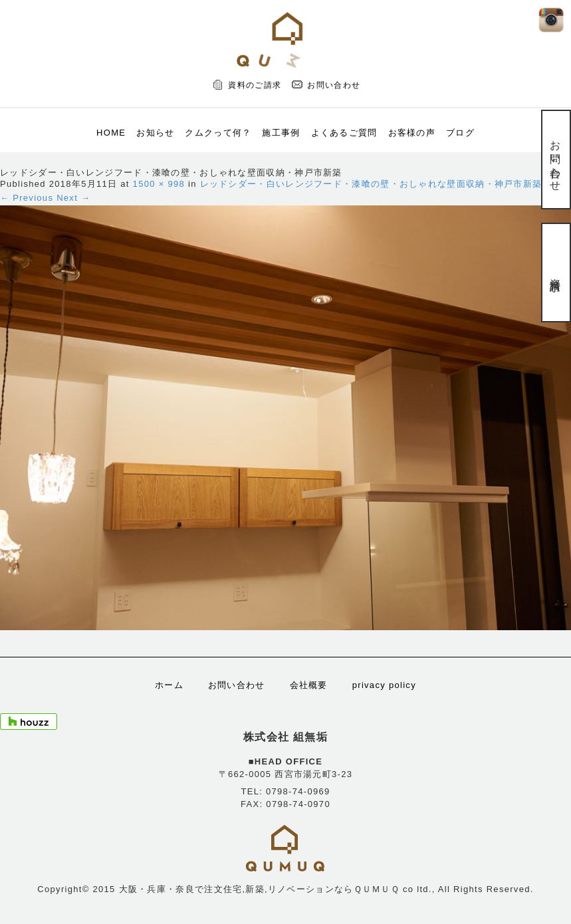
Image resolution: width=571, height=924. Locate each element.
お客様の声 (412, 133)
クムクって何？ (218, 133)
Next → (73, 198)
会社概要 (309, 685)
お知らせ (155, 133)
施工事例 (281, 133)
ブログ (460, 133)
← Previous (27, 198)
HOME (111, 133)
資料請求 (555, 272)
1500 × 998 (159, 184)
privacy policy (384, 685)
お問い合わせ (334, 85)
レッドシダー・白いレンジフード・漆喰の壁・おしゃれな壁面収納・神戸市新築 (371, 184)
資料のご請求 (255, 85)
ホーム (169, 685)
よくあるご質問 (344, 133)
